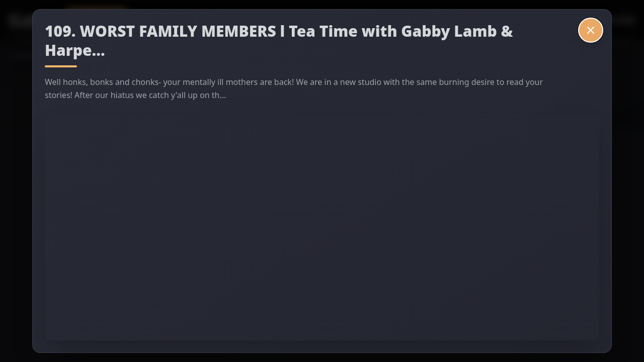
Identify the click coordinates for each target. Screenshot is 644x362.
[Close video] (591, 30)
